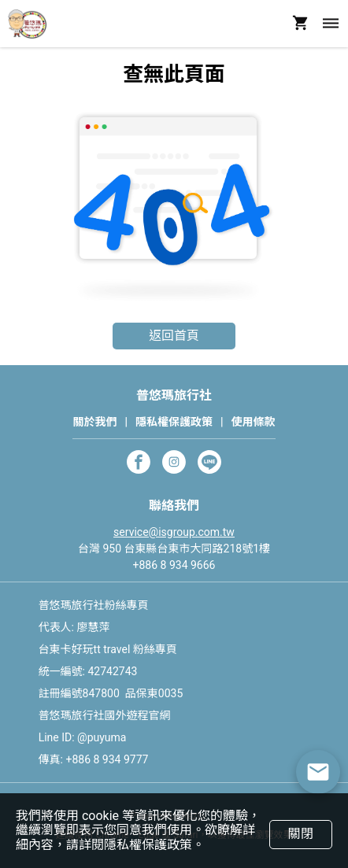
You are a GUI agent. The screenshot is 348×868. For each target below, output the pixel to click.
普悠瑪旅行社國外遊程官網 (105, 715)
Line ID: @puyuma (83, 737)
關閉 (300, 834)
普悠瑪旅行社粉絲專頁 (94, 605)
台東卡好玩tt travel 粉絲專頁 (108, 649)
